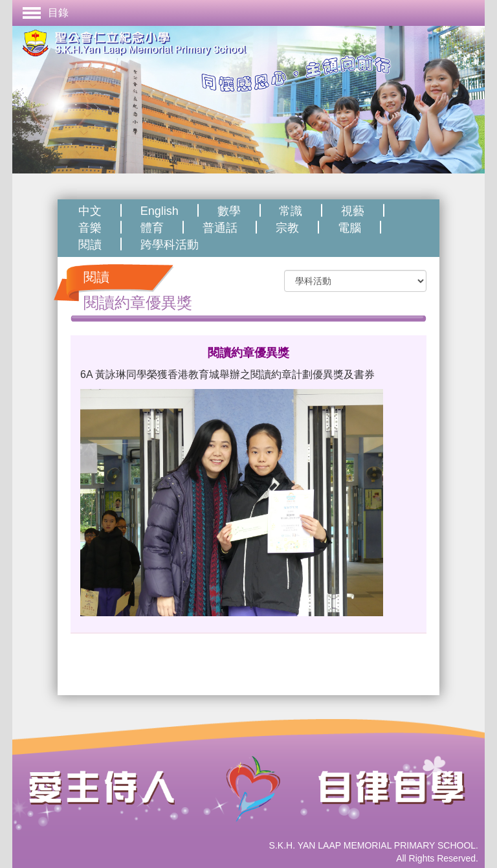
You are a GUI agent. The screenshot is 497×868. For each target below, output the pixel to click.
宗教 (287, 228)
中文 (90, 211)
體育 (152, 228)
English (160, 211)
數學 (229, 211)
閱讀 (90, 245)
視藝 (353, 211)
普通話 (220, 228)
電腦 (349, 228)
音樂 (90, 228)
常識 (291, 211)
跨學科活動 (170, 245)
